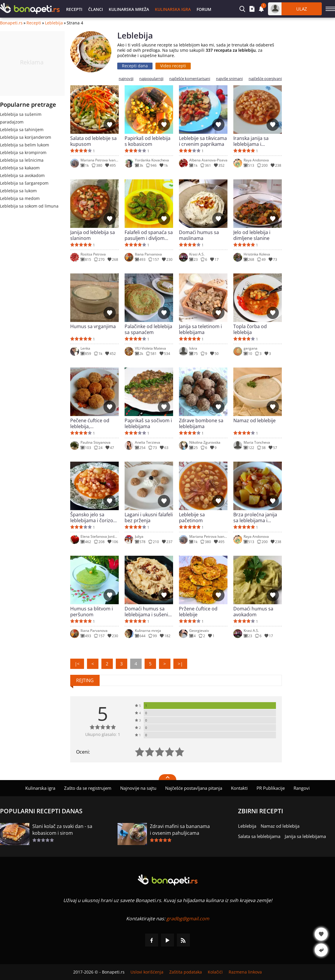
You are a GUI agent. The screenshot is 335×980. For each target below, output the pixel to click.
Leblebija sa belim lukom (25, 145)
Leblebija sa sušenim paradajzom (21, 118)
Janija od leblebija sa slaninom (93, 235)
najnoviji (126, 79)
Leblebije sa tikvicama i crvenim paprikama (203, 141)
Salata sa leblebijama (259, 836)
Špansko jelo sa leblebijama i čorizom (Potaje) (94, 517)
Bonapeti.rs (11, 23)
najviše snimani (229, 79)
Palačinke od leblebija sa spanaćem (148, 329)
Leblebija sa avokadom (22, 175)
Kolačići (215, 972)
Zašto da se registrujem (88, 788)
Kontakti (239, 788)
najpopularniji (151, 79)
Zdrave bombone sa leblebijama (201, 423)
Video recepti (173, 66)
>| (180, 664)
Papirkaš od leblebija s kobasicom (148, 141)
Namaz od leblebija (280, 826)
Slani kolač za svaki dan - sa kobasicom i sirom (62, 830)
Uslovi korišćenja (147, 972)
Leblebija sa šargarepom (24, 183)
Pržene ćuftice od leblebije (198, 612)
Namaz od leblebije (254, 421)
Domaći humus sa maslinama (199, 235)
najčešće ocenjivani (265, 79)
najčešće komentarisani (190, 79)
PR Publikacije (271, 788)
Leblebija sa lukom (18, 191)
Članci (96, 9)
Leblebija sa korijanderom (26, 137)
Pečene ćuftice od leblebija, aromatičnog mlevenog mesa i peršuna (90, 423)
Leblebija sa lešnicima (22, 160)
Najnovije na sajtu (138, 788)
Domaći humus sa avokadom (253, 612)
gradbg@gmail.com (188, 919)
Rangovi (302, 788)
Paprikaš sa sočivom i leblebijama (148, 423)
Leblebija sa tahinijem (22, 130)
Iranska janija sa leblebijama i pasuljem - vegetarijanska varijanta (251, 141)
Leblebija (54, 23)
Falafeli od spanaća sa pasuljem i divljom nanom (149, 235)
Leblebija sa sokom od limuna (29, 206)
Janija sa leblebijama (305, 836)
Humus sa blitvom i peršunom (92, 612)
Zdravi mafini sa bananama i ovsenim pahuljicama (180, 830)
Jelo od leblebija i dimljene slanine (252, 235)
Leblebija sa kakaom (20, 168)
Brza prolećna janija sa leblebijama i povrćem (255, 517)
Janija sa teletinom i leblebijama (200, 329)
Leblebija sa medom (20, 198)
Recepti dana (135, 66)
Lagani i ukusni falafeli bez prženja (149, 517)
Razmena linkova (245, 972)
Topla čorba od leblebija (250, 329)
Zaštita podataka (186, 972)
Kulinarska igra (173, 9)
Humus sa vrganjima (93, 327)
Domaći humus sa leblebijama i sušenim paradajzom (149, 612)
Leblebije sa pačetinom (192, 517)
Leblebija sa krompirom (23, 152)
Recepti (74, 9)
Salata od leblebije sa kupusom (93, 141)
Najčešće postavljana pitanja (194, 788)
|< (77, 664)
